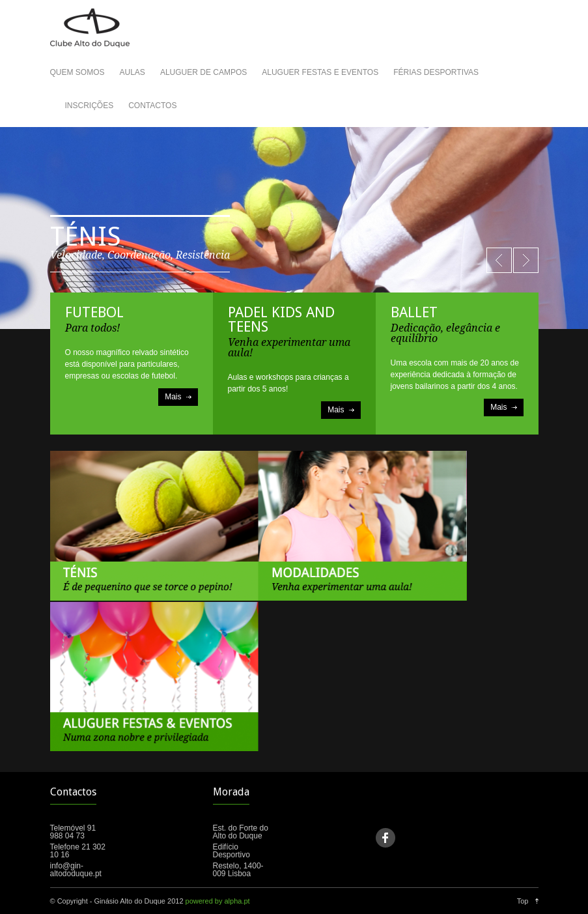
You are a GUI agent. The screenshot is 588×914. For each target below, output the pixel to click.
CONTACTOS (152, 106)
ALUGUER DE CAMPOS (203, 72)
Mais (173, 397)
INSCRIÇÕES (90, 106)
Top (523, 901)
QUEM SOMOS (77, 72)
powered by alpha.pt (218, 901)
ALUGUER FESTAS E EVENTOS (320, 72)
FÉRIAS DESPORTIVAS (436, 72)
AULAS (133, 72)
